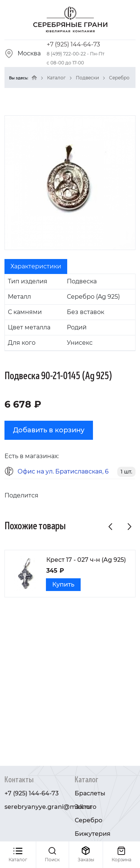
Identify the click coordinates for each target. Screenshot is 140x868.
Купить (63, 584)
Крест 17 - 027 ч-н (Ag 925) (86, 560)
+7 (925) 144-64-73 (73, 44)
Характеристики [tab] (36, 266)
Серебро (119, 78)
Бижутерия (93, 834)
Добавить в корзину (49, 430)
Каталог (56, 78)
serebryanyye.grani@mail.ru (48, 807)
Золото (85, 807)
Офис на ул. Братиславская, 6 (63, 471)
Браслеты (90, 793)
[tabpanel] (70, 312)
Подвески (87, 78)
